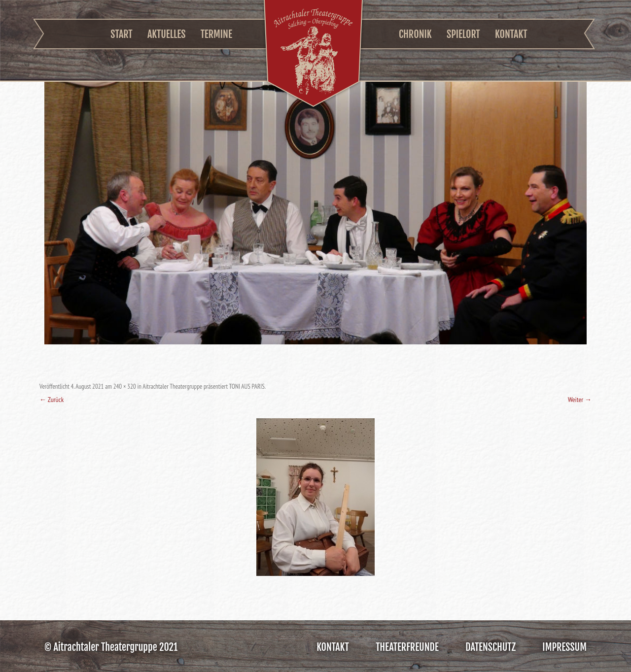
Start (121, 34)
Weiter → (580, 400)
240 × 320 (125, 386)
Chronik (415, 34)
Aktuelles (166, 34)
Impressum (564, 647)
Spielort (463, 34)
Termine (216, 34)
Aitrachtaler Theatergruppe (313, 55)
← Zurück (52, 400)
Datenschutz (491, 647)
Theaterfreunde (407, 647)
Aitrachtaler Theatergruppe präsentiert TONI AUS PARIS (203, 386)
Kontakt (511, 34)
